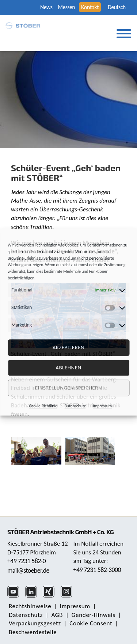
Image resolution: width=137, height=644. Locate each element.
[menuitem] (118, 7)
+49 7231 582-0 (26, 561)
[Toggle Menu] (124, 34)
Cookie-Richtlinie (43, 406)
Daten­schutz (26, 615)
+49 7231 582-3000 (97, 570)
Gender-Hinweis (94, 615)
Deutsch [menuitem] (117, 7)
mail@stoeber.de (28, 570)
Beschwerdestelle (33, 632)
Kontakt (90, 7)
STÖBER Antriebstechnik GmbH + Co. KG (60, 532)
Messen (66, 7)
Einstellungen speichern (68, 388)
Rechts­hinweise (30, 606)
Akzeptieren (69, 347)
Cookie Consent (91, 623)
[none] (118, 7)
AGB (57, 615)
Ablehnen (68, 368)
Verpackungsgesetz (35, 623)
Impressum (102, 406)
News (46, 7)
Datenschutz (75, 406)
